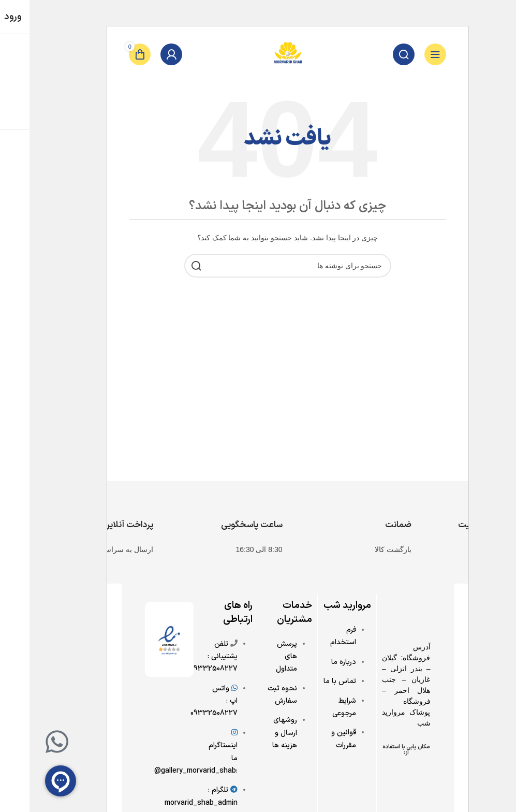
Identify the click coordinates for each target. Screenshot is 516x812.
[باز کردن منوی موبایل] (406, 54)
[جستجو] (374, 54)
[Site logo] (258, 54)
